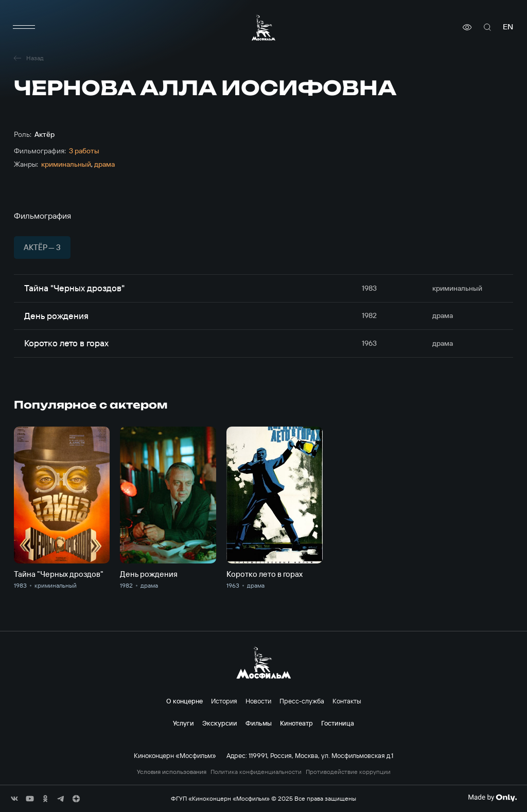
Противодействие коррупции (348, 772)
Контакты (347, 701)
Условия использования (172, 772)
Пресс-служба (302, 701)
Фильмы (259, 723)
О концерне (185, 701)
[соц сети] (14, 799)
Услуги (183, 723)
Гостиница (338, 723)
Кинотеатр (296, 723)
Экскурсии (220, 723)
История (224, 701)
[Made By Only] (492, 798)
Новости (258, 701)
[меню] (24, 27)
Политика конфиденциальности (256, 772)
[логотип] (263, 28)
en (508, 27)
